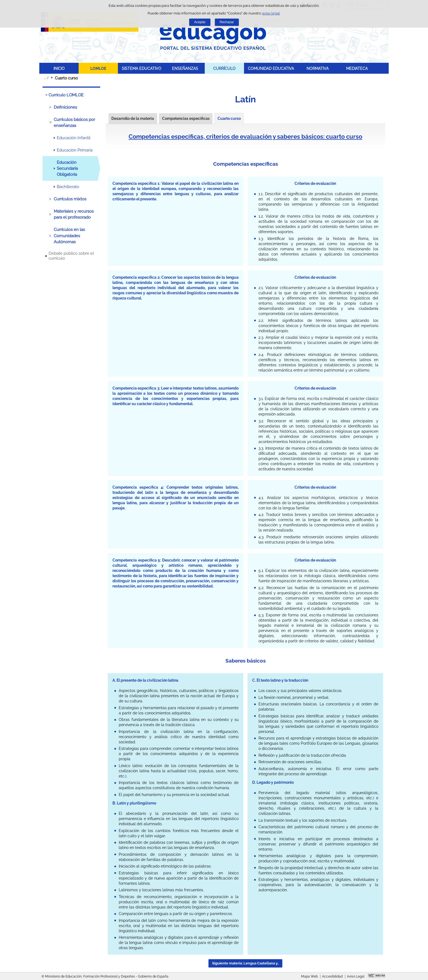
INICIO (59, 68)
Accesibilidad (332, 976)
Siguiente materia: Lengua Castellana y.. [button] (246, 963)
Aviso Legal (356, 976)
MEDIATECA (357, 68)
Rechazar (227, 22)
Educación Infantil (74, 138)
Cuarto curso (229, 118)
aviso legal (271, 13)
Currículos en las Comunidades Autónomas (69, 236)
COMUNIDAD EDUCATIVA (271, 68)
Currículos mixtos (70, 199)
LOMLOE (98, 68)
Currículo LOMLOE (66, 95)
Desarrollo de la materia (133, 118)
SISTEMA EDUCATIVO (142, 68)
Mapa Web (309, 976)
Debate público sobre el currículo (71, 256)
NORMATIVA (318, 68)
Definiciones (65, 107)
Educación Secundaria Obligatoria (67, 169)
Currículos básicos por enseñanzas (74, 123)
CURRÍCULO (224, 68)
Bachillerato (68, 187)
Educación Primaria (75, 150)
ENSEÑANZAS (185, 68)
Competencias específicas (186, 118)
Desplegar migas (46, 78)
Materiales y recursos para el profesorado (74, 214)
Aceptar (200, 22)
